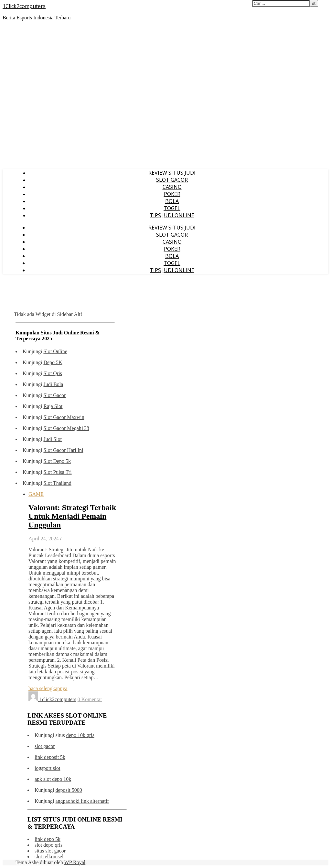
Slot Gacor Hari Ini (63, 450)
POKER (172, 194)
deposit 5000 (69, 790)
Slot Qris (53, 373)
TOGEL (172, 208)
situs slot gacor (50, 851)
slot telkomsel (49, 857)
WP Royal (75, 862)
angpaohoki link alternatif (82, 801)
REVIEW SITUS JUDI (172, 173)
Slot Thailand (57, 483)
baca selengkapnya (48, 688)
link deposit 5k (50, 757)
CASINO (172, 187)
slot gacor (45, 746)
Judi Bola (53, 384)
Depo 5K (53, 362)
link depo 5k (48, 839)
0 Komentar (90, 699)
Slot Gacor (54, 395)
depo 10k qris (80, 735)
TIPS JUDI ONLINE (172, 215)
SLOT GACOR (172, 180)
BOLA (172, 201)
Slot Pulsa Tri (57, 472)
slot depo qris (48, 845)
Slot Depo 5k (57, 461)
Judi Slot (52, 439)
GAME (36, 494)
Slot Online (55, 351)
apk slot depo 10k (53, 779)
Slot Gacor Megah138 (66, 428)
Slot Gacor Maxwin (64, 417)
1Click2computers (24, 6)
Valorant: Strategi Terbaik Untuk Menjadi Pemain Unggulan (72, 516)
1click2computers (58, 699)
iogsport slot (48, 768)
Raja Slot (53, 406)
